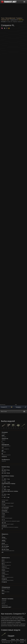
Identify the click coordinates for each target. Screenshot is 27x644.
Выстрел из (3, 405)
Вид (16, 405)
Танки (3, 18)
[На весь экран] (25, 407)
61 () (20, 20)
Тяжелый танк (5, 20)
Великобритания (10, 18)
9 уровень (19, 18)
